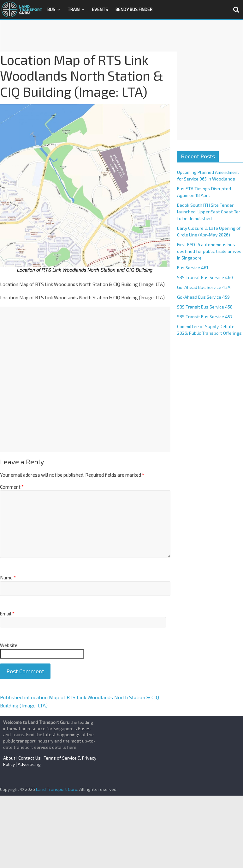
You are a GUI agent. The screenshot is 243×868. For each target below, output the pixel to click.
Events (100, 9)
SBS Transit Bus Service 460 (205, 277)
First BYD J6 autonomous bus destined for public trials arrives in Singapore (209, 251)
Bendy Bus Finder (134, 9)
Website (9, 645)
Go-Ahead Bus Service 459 (203, 297)
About (9, 758)
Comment (12, 487)
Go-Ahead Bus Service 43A (204, 287)
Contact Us (30, 758)
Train (74, 9)
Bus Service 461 (193, 268)
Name (8, 578)
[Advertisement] (121, 36)
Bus (51, 9)
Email (7, 614)
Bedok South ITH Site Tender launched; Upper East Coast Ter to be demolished (209, 212)
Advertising (29, 764)
